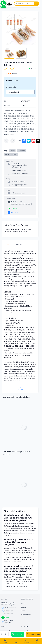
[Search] (37, 4)
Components (21, 151)
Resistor (12, 151)
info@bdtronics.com (10, 608)
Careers (23, 611)
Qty (2, 634)
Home (5, 641)
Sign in (12, 232)
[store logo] (7, 4)
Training (24, 607)
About (23, 603)
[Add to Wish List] (6, 141)
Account (26, 641)
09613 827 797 (8, 614)
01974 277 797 (8, 611)
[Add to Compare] (13, 141)
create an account (22, 232)
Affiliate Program (26, 614)
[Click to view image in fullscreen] (20, 29)
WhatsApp (7, 617)
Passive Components (11, 154)
